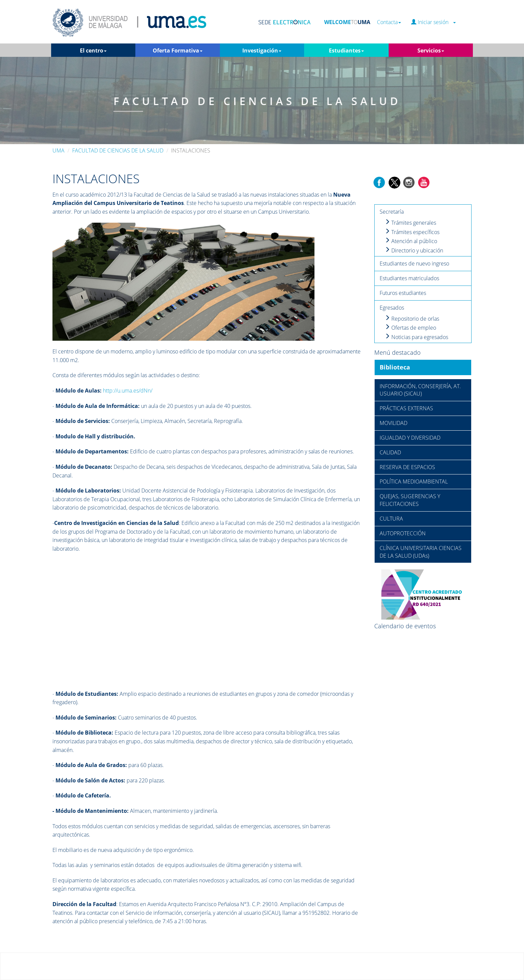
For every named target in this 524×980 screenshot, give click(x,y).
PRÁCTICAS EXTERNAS (406, 408)
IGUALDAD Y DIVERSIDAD (410, 438)
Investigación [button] (262, 50)
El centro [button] (93, 50)
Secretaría (392, 212)
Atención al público (411, 241)
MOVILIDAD (394, 423)
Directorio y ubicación (414, 250)
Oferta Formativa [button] (178, 50)
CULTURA (391, 519)
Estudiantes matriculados (409, 278)
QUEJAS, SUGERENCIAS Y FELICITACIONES (410, 500)
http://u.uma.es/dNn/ (128, 391)
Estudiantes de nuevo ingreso (414, 263)
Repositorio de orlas (412, 319)
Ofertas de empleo (410, 328)
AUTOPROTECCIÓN (403, 533)
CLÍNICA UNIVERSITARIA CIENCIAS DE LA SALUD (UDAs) (421, 552)
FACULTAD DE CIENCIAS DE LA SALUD (118, 150)
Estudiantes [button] (346, 50)
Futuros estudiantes (403, 293)
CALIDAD (390, 452)
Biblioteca (395, 367)
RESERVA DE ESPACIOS (407, 467)
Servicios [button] (431, 50)
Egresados (392, 308)
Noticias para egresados (416, 337)
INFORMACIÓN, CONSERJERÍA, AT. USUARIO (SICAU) (420, 390)
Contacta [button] (389, 22)
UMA (58, 150)
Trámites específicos (412, 232)
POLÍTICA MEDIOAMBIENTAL (414, 481)
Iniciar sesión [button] (433, 22)
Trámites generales (410, 223)
